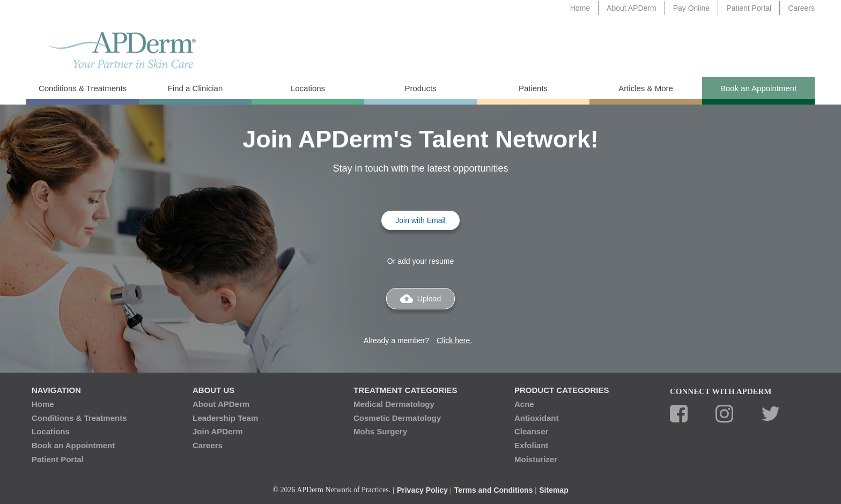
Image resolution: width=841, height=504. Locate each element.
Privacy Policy (422, 490)
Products (420, 88)
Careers (801, 8)
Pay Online (691, 8)
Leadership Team (225, 418)
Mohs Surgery (380, 431)
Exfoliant (531, 445)
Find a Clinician (196, 88)
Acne (524, 404)
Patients (533, 88)
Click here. (454, 340)
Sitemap (554, 490)
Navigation (56, 390)
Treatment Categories (405, 390)
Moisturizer (536, 459)
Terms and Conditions (494, 490)
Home (580, 8)
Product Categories (562, 390)
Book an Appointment (759, 88)
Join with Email (420, 220)
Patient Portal (749, 8)
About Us (213, 390)
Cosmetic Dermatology (397, 418)
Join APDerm (218, 431)
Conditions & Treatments (83, 88)
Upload (420, 299)
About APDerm (632, 8)
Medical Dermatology (394, 404)
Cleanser (531, 431)
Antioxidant (537, 418)
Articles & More (646, 88)
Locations (308, 88)
